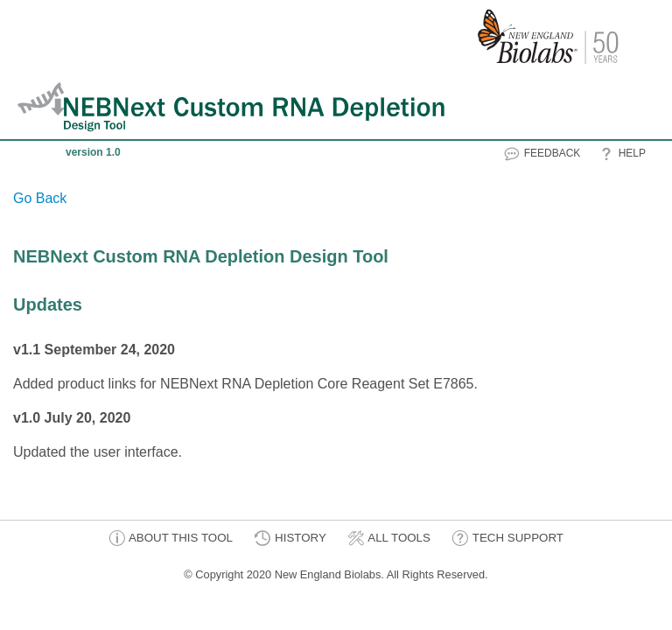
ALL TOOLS (389, 538)
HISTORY (290, 538)
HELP (622, 154)
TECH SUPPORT (507, 538)
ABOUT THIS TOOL (171, 538)
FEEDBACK (542, 154)
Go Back (40, 198)
